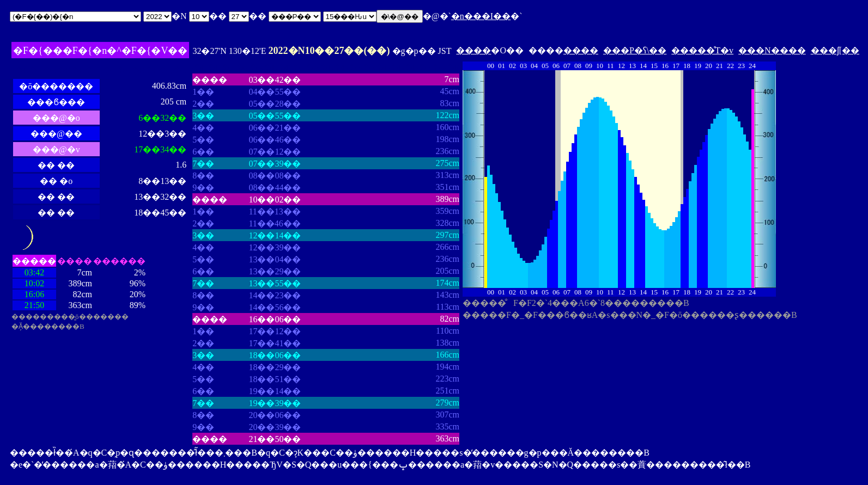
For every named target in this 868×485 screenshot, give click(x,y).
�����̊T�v (702, 50)
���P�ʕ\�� (635, 50)
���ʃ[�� (835, 50)
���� (474, 50)
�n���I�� (481, 16)
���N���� (772, 50)
